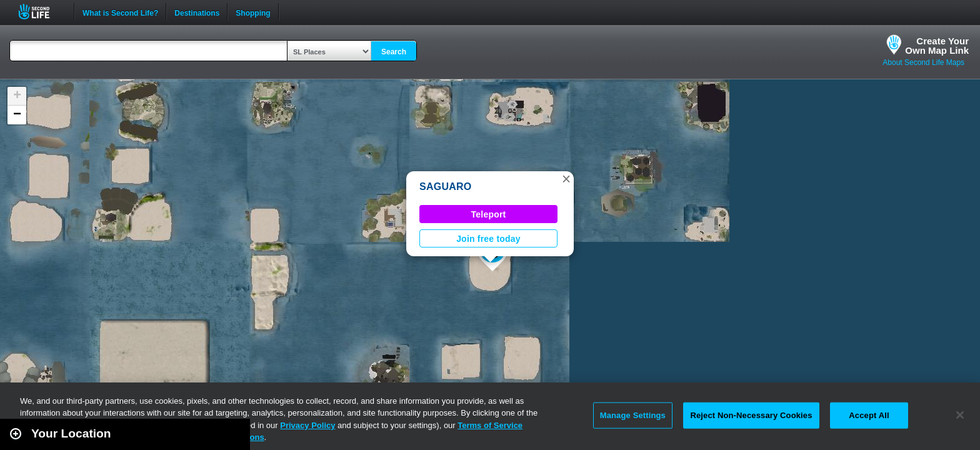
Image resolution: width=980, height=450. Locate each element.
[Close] (960, 415)
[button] (566, 179)
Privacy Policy (307, 425)
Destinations (197, 12)
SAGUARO (445, 187)
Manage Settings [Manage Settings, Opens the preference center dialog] (633, 415)
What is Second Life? (120, 12)
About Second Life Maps (923, 62)
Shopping (253, 12)
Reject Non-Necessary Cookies (751, 415)
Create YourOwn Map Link (937, 46)
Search (394, 52)
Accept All (869, 415)
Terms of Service (490, 425)
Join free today (488, 239)
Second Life (41, 12)
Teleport (489, 214)
